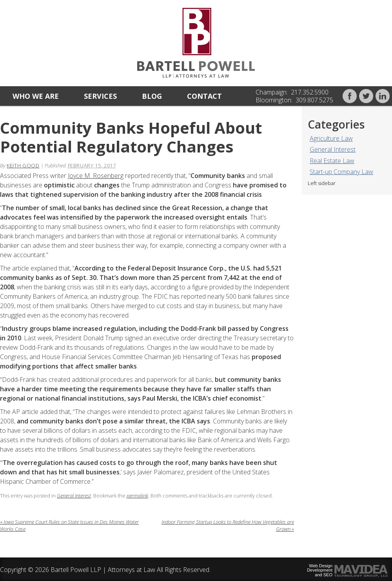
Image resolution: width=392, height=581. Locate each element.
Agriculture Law (331, 138)
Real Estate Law (332, 161)
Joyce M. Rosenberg (96, 176)
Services (100, 96)
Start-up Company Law (341, 172)
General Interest (333, 149)
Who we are (36, 96)
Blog (152, 96)
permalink (137, 496)
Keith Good (23, 165)
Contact (204, 96)
